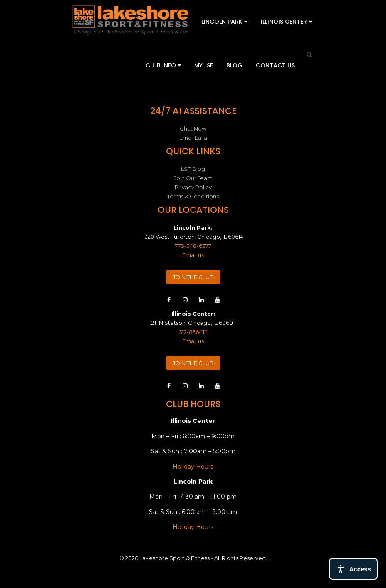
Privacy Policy (193, 187)
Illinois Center (286, 22)
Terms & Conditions (193, 196)
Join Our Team (193, 178)
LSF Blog (193, 169)
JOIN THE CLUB (193, 277)
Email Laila (193, 138)
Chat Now (193, 128)
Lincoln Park (224, 22)
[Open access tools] (353, 569)
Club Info (163, 65)
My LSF (204, 65)
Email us (193, 255)
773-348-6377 (193, 246)
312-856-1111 (193, 332)
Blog (234, 65)
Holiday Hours (193, 467)
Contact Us (275, 65)
